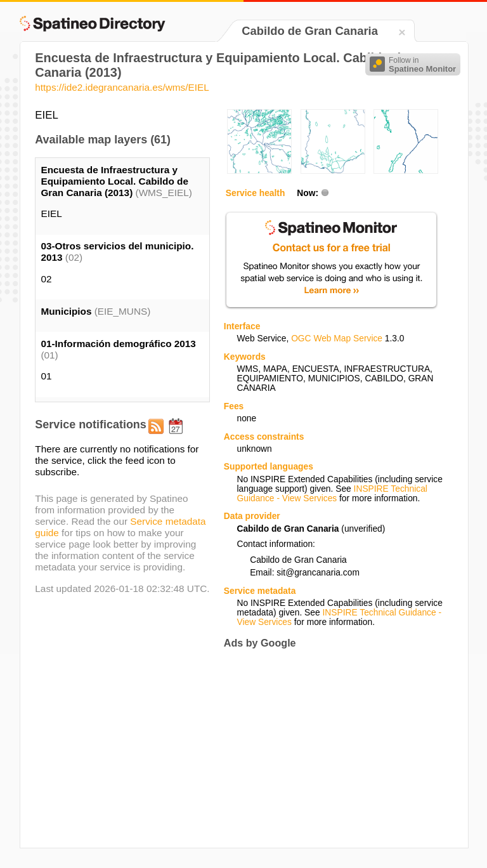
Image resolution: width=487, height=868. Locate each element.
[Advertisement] (330, 749)
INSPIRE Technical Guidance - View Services (332, 494)
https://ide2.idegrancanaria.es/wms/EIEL (122, 87)
